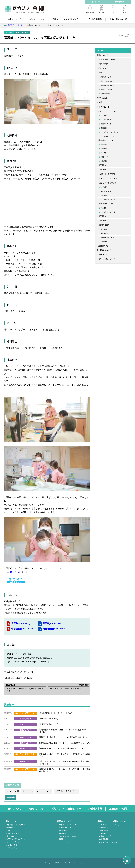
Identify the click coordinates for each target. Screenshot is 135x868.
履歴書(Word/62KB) (52, 623)
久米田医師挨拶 (106, 120)
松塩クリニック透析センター (66, 19)
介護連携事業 (95, 19)
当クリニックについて (108, 111)
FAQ (113, 9)
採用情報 (9, 33)
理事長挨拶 (104, 64)
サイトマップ (97, 2)
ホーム (100, 50)
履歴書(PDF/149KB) (21, 623)
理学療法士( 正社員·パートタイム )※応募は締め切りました (64, 737)
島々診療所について (107, 259)
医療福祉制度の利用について (110, 237)
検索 (125, 9)
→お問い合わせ (13, 572)
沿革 (101, 73)
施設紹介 (103, 170)
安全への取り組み (107, 81)
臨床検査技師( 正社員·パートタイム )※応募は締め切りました (65, 743)
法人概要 (103, 68)
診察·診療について (106, 140)
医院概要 (104, 128)
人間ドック (104, 157)
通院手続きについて (107, 233)
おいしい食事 (12, 845)
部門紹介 (103, 165)
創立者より (104, 255)
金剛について (15, 19)
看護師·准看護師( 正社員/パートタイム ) (56, 713)
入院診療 (104, 149)
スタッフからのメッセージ (110, 132)
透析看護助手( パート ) (49, 724)
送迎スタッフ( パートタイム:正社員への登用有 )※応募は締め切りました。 (65, 755)
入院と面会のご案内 (107, 174)
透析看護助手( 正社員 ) (49, 719)
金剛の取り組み (105, 77)
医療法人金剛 (12, 785)
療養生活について (107, 229)
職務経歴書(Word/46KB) (54, 629)
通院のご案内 (104, 225)
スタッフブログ (13, 842)
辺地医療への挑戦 (118, 19)
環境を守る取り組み (107, 85)
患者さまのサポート (107, 90)
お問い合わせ (90, 9)
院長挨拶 (104, 116)
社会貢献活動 (105, 94)
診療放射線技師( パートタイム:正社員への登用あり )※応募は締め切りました (65, 770)
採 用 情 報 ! (119, 2)
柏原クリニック (36, 19)
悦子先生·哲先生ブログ (16, 839)
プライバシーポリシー (108, 136)
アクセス (102, 9)
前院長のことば (106, 124)
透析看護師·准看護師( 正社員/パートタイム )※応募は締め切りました (64, 731)
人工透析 (104, 153)
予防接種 (104, 161)
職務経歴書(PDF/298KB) (23, 629)
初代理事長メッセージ (108, 60)
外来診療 (104, 145)
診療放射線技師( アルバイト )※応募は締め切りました (62, 748)
